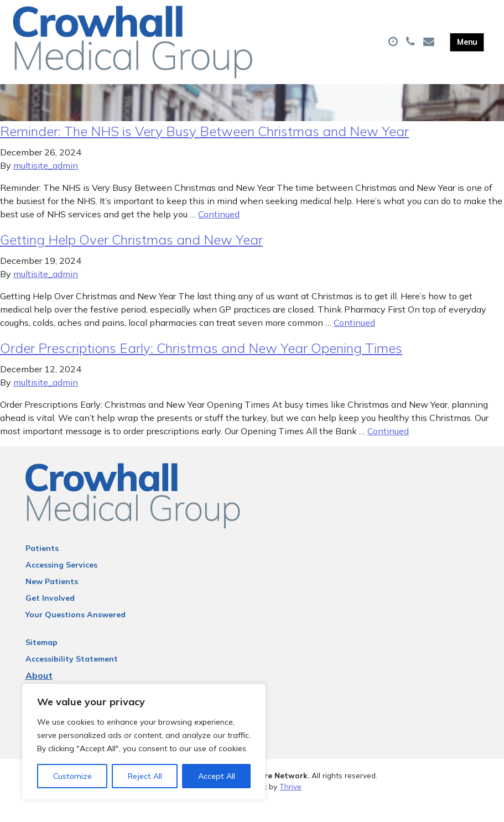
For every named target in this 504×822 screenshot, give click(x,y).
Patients (42, 566)
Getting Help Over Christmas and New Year (131, 258)
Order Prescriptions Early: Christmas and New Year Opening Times (201, 366)
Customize (72, 776)
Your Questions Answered (76, 633)
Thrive (290, 805)
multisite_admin (46, 184)
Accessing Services (61, 583)
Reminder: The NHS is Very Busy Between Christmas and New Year (204, 149)
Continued (219, 232)
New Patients (52, 600)
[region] (144, 742)
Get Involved (50, 616)
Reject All (145, 776)
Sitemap (41, 660)
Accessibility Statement (72, 677)
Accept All (217, 776)
